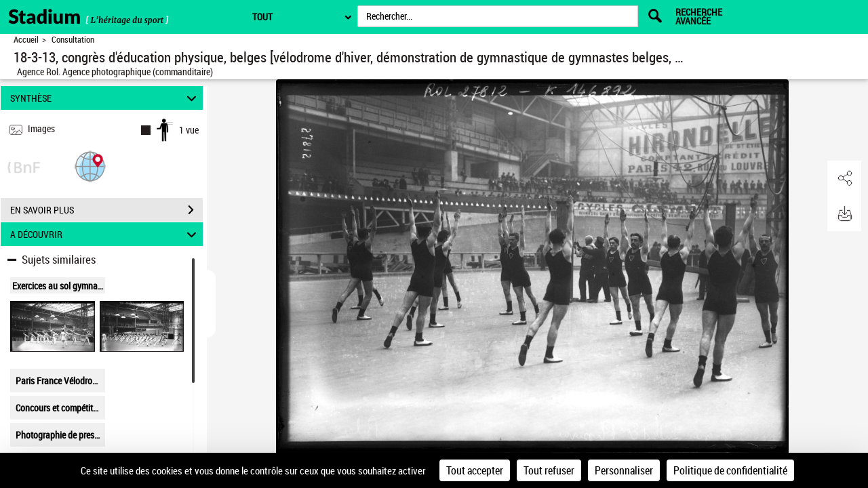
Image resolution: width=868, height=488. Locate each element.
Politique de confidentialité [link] (730, 470)
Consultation (73, 40)
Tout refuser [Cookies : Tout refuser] (549, 470)
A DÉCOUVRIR (105, 234)
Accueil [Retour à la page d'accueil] (26, 40)
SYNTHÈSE (105, 98)
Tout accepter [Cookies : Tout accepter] (475, 470)
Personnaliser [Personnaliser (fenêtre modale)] (624, 470)
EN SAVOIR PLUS (106, 210)
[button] (90, 166)
